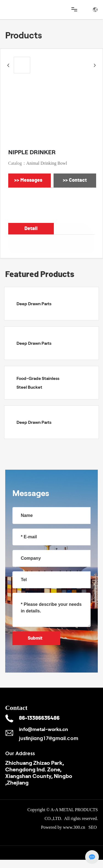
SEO (93, 827)
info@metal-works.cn (44, 729)
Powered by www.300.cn (63, 827)
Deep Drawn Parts (34, 303)
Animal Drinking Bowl (47, 163)
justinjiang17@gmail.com (49, 738)
